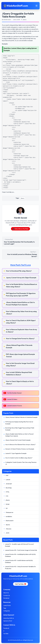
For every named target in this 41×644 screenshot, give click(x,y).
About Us (6, 593)
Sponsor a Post (8, 621)
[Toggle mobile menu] (36, 6)
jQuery (23, 198)
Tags (5, 608)
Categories (7, 611)
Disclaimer (6, 598)
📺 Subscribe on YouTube (20, 229)
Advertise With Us (9, 618)
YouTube (6, 634)
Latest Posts (7, 605)
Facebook (6, 628)
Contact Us (7, 595)
